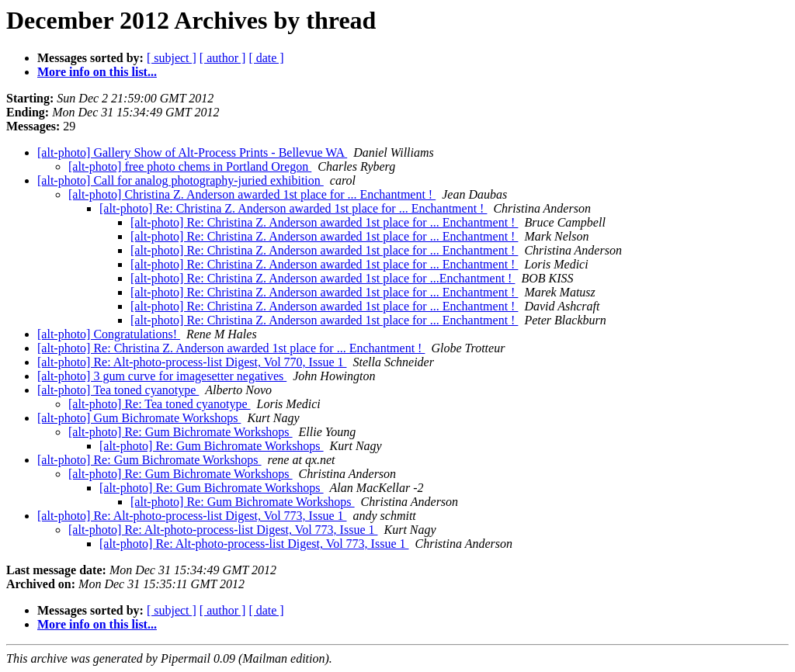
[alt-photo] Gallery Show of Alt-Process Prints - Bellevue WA (192, 152)
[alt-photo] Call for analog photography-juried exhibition (181, 180)
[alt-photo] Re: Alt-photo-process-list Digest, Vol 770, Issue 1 (192, 362)
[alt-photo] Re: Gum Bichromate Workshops (181, 432)
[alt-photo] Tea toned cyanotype (118, 390)
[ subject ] (172, 58)
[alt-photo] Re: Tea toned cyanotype (160, 404)
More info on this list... (97, 72)
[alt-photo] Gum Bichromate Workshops (139, 418)
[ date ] (266, 58)
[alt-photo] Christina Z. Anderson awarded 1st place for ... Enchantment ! (252, 194)
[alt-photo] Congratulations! (109, 334)
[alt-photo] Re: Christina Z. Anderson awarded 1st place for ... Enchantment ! (293, 208)
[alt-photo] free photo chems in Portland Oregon (190, 166)
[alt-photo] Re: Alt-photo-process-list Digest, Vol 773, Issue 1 (192, 516)
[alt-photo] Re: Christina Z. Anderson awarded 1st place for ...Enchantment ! (323, 278)
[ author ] (223, 58)
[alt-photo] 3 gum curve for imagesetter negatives (162, 376)
